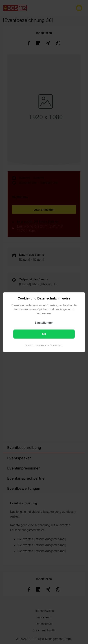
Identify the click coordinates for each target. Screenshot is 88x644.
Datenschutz (56, 345)
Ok (44, 334)
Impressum (42, 345)
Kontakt (30, 345)
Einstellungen (44, 323)
